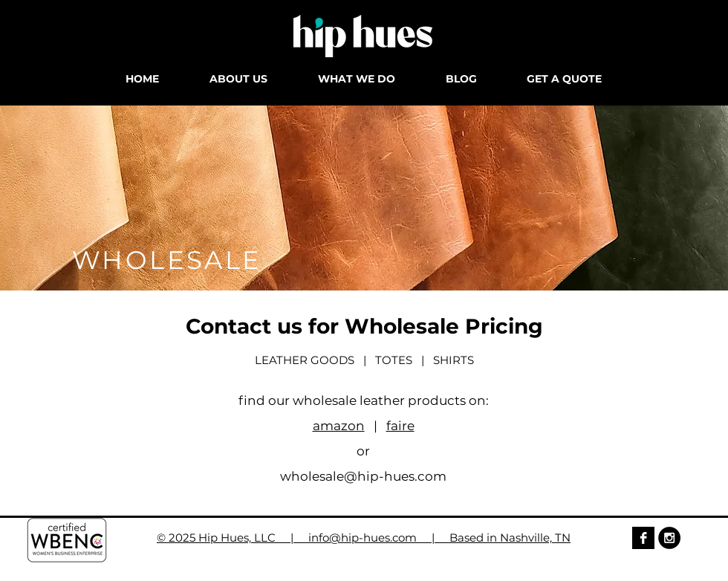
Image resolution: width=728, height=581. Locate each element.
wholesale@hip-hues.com (363, 476)
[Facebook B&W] (643, 538)
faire (400, 426)
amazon (339, 426)
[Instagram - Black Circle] (669, 538)
